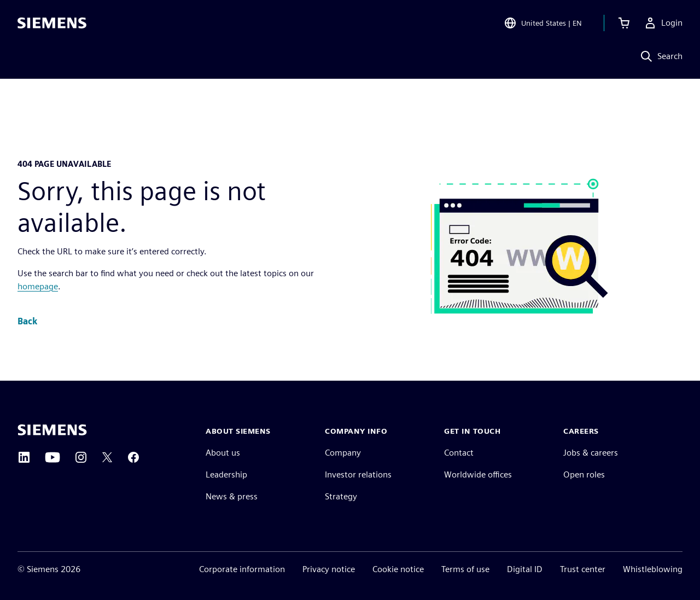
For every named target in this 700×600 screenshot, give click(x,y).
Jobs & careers (591, 453)
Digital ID (525, 569)
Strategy (341, 496)
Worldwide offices (478, 474)
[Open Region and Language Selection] (543, 24)
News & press (232, 496)
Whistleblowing (653, 569)
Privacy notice (329, 569)
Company (343, 453)
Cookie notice (398, 569)
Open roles (584, 474)
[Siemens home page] (52, 430)
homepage (38, 286)
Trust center (583, 569)
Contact (459, 453)
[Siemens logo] (52, 24)
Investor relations (358, 474)
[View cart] (624, 24)
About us (223, 453)
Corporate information (242, 569)
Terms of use (465, 569)
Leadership (226, 474)
